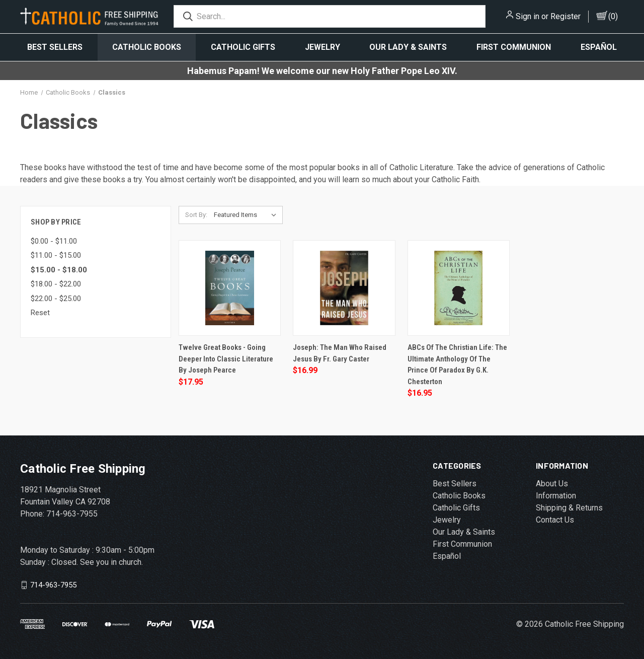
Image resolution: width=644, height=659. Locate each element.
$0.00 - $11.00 (54, 241)
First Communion (514, 47)
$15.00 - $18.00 (59, 270)
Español (599, 47)
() (613, 16)
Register (566, 16)
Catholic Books (147, 47)
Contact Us (555, 520)
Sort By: (196, 215)
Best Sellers (55, 47)
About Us (552, 484)
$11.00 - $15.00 (56, 255)
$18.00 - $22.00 (56, 284)
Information (556, 496)
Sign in (528, 16)
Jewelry (323, 47)
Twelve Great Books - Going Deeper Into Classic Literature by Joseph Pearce (226, 359)
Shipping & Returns (569, 508)
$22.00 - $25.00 (56, 299)
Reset (40, 313)
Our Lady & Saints (408, 47)
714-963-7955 (53, 585)
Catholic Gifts (243, 47)
